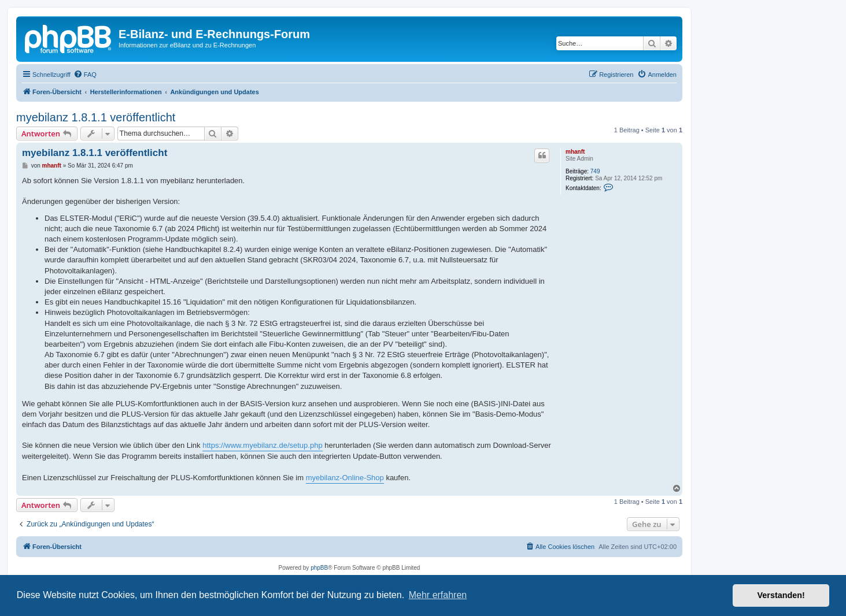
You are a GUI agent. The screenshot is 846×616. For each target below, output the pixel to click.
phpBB (319, 568)
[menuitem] (85, 75)
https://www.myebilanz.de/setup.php (262, 445)
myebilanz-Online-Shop (345, 478)
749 (595, 171)
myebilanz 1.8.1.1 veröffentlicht (96, 117)
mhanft (575, 152)
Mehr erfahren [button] (438, 595)
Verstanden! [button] (781, 595)
